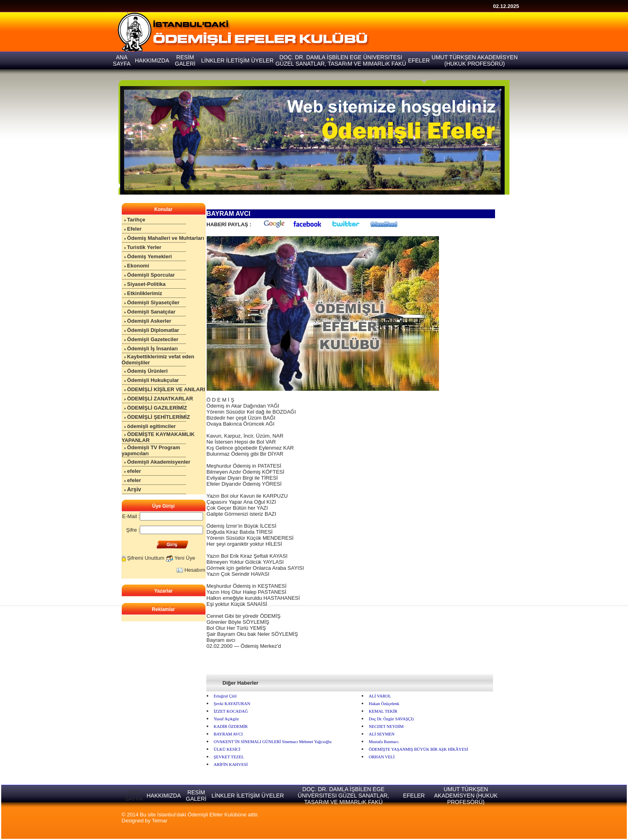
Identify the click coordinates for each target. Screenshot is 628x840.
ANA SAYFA (134, 796)
